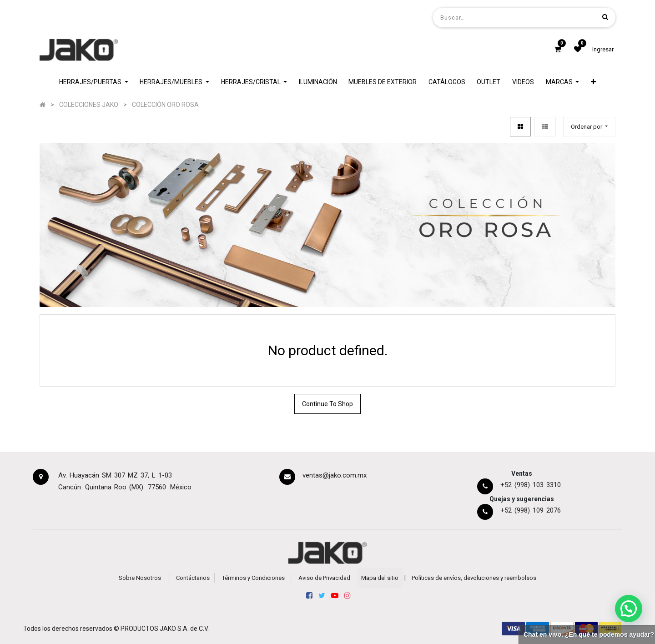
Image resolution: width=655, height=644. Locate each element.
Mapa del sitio (380, 578)
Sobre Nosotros (140, 578)
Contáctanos (193, 578)
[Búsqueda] (605, 17)
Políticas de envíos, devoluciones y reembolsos (474, 578)
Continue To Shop (327, 404)
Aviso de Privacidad (324, 578)
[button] (593, 82)
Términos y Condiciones (253, 578)
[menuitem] (318, 82)
